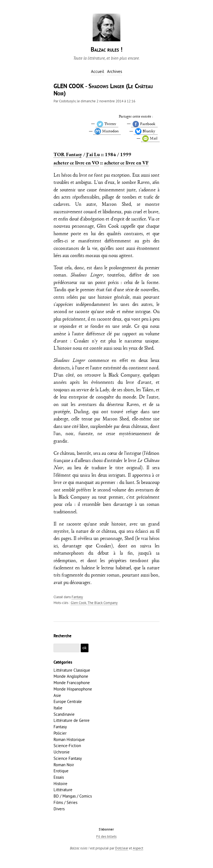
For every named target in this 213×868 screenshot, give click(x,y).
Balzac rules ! (106, 50)
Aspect (138, 848)
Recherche (63, 636)
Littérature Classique (72, 670)
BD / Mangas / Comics (73, 796)
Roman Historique (69, 739)
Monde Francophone (72, 683)
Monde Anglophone (71, 676)
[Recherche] (67, 648)
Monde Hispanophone (73, 689)
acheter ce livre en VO (76, 163)
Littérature (63, 790)
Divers (59, 809)
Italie (58, 708)
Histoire (60, 784)
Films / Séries (65, 802)
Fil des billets (106, 836)
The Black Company (103, 603)
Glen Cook (78, 603)
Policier (60, 733)
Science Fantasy (68, 758)
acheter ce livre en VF (126, 163)
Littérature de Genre (72, 720)
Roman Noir (64, 765)
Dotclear (122, 848)
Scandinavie (64, 714)
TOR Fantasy (68, 154)
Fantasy (77, 597)
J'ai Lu (93, 154)
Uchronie (62, 752)
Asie (57, 695)
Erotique (61, 771)
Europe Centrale (68, 701)
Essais (59, 777)
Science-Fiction (67, 746)
